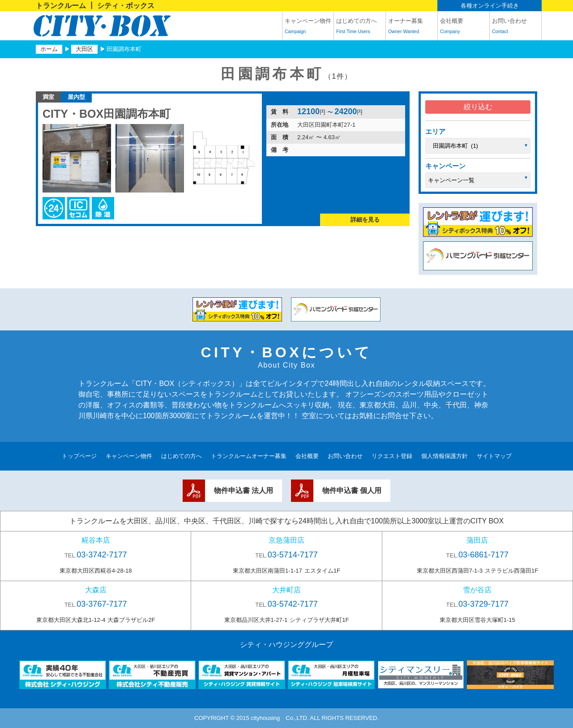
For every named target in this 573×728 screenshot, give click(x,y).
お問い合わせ (515, 27)
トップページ (79, 456)
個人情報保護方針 (445, 456)
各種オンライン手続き (490, 6)
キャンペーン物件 (308, 27)
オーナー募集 (412, 27)
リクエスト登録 (392, 456)
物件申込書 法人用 (244, 490)
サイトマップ (494, 456)
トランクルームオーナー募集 (249, 456)
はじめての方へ (360, 27)
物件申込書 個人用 (352, 490)
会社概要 (464, 27)
